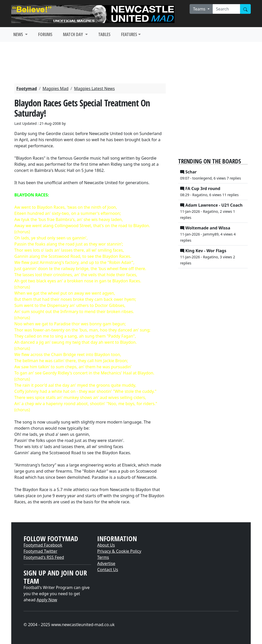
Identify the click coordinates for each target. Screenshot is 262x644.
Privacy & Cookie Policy (119, 551)
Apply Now (47, 600)
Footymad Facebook (43, 545)
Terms (103, 557)
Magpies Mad (55, 88)
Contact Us (108, 570)
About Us (106, 545)
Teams (200, 9)
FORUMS (45, 34)
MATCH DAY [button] (73, 34)
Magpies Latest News (95, 88)
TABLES (104, 34)
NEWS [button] (19, 34)
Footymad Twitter (40, 551)
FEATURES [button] (129, 34)
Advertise (106, 563)
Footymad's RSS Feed (44, 557)
